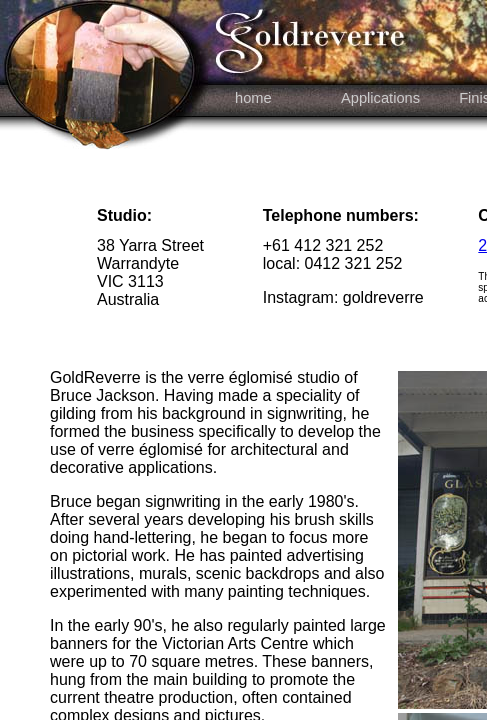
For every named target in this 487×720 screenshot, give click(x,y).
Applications (380, 98)
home (251, 98)
